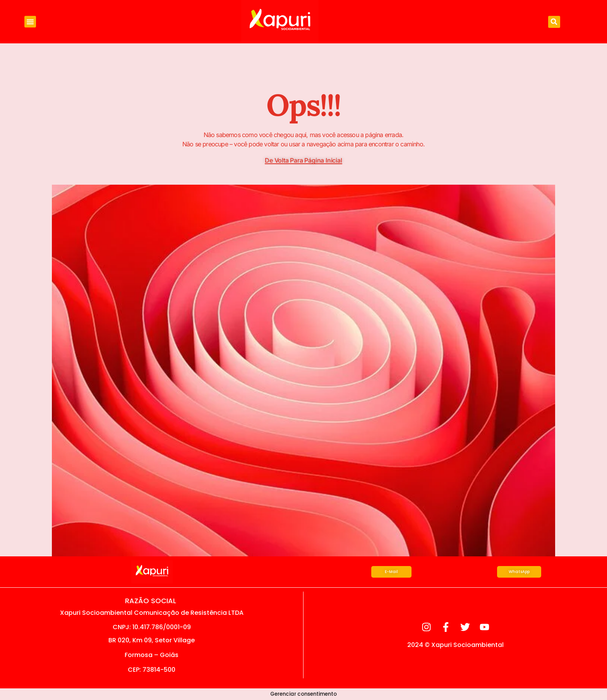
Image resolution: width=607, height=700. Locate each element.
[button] (30, 22)
